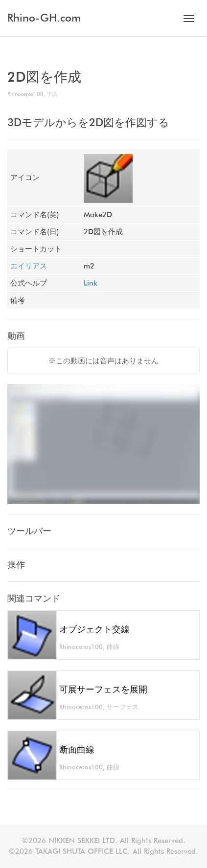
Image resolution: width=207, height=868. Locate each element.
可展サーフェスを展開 (103, 689)
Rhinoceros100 (25, 94)
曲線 (113, 647)
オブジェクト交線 (94, 629)
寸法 (52, 94)
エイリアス (29, 266)
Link (91, 283)
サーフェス (123, 707)
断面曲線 (77, 749)
